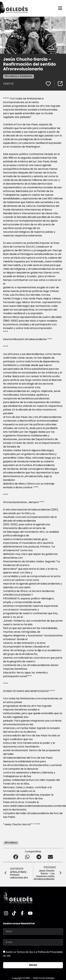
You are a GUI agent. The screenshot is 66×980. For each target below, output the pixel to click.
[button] (16, 857)
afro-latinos (11, 843)
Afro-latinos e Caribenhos (19, 76)
